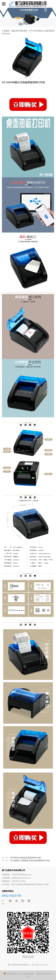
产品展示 (6, 31)
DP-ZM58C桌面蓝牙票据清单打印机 (26, 858)
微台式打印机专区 (20, 31)
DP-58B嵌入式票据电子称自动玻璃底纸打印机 (30, 860)
